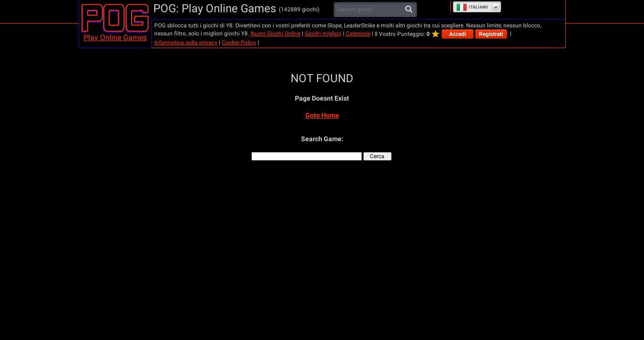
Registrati (491, 34)
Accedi (458, 34)
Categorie (358, 34)
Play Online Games (115, 38)
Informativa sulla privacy (186, 42)
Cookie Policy (239, 42)
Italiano (472, 7)
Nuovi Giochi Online (276, 34)
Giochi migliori (323, 34)
